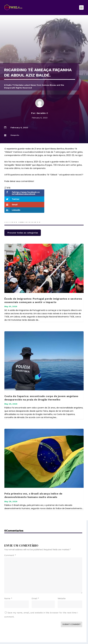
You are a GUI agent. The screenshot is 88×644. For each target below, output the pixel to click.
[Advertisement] (44, 43)
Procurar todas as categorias (23, 222)
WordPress (65, 637)
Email (35, 588)
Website (62, 588)
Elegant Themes (38, 637)
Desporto (15, 135)
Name (8, 588)
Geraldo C (42, 113)
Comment (10, 544)
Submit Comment (71, 613)
